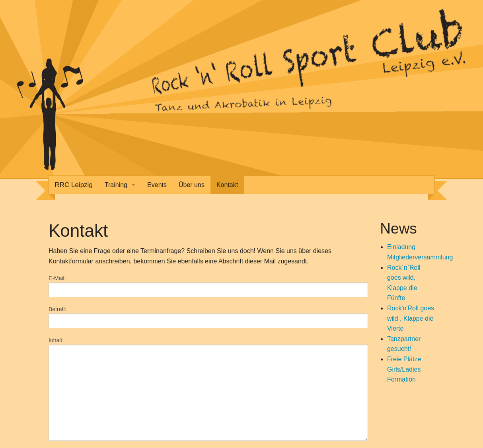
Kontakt (227, 185)
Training (116, 185)
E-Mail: (57, 278)
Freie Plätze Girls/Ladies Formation (404, 369)
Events (157, 185)
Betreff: (57, 309)
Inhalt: (56, 340)
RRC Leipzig (73, 185)
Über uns (192, 185)
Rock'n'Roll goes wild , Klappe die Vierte (411, 318)
